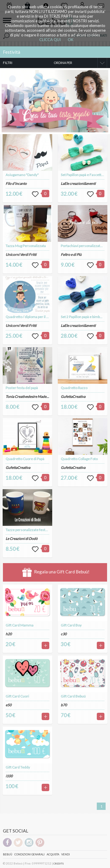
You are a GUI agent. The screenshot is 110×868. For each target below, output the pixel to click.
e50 (9, 705)
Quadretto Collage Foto (79, 459)
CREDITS (59, 864)
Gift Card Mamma (20, 625)
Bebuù (8, 854)
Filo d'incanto (16, 184)
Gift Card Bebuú (73, 696)
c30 (64, 634)
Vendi (66, 854)
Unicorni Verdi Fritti (21, 255)
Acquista (53, 854)
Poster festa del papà (22, 388)
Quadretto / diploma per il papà (29, 317)
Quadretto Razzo (74, 388)
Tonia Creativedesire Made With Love (34, 397)
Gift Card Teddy (18, 767)
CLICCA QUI (50, 40)
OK (71, 40)
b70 (64, 705)
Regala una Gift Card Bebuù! (56, 572)
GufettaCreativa (18, 468)
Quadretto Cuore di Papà (25, 459)
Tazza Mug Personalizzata (26, 246)
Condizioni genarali (29, 854)
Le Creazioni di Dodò (22, 539)
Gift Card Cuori (17, 696)
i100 (9, 776)
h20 (9, 634)
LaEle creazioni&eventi (78, 184)
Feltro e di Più (71, 255)
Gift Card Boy (71, 625)
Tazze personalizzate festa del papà (33, 530)
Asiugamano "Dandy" (22, 175)
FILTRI (8, 63)
